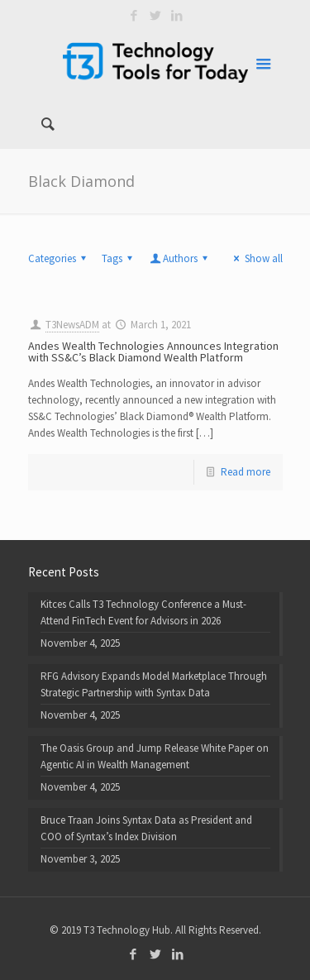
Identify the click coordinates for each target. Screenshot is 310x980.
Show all (255, 258)
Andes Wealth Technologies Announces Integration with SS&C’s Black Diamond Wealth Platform (153, 351)
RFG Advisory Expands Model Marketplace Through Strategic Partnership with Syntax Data (154, 684)
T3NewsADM (72, 325)
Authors (180, 258)
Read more (246, 472)
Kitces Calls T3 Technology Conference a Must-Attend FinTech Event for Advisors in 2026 (143, 612)
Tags (119, 258)
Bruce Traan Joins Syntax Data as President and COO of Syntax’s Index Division (146, 828)
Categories (60, 258)
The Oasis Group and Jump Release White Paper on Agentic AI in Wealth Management (155, 756)
